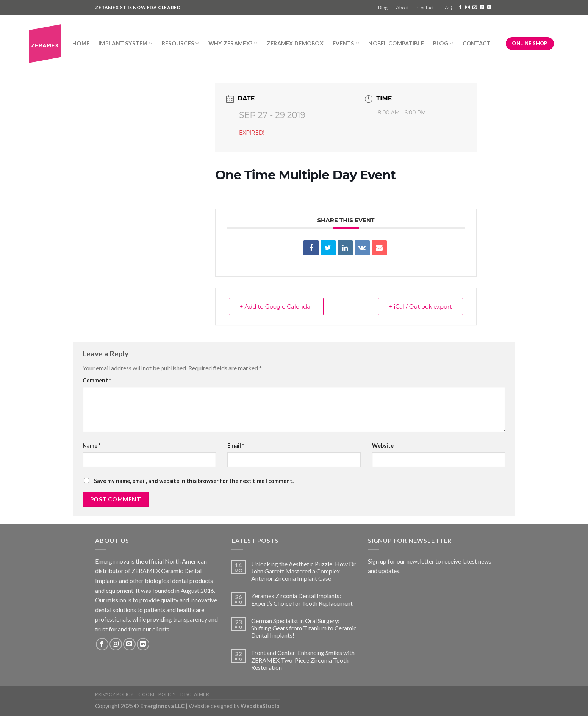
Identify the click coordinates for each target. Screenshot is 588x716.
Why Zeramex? (233, 43)
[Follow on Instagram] (468, 8)
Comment (97, 380)
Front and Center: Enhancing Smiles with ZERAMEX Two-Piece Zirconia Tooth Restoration (303, 660)
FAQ (447, 8)
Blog (383, 8)
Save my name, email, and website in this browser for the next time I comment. (194, 481)
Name (91, 446)
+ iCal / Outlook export (421, 306)
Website (383, 446)
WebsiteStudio (260, 706)
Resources (181, 43)
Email (236, 446)
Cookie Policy (157, 694)
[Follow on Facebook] (460, 8)
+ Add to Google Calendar (276, 306)
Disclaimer (195, 694)
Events (346, 43)
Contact (425, 8)
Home (81, 43)
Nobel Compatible (396, 43)
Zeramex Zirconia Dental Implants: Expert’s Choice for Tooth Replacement (302, 599)
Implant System (126, 43)
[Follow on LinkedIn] (482, 8)
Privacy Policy (114, 694)
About (402, 8)
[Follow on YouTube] (489, 8)
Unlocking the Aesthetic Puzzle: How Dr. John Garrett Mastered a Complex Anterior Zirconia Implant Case (304, 571)
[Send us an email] (475, 8)
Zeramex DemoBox (295, 43)
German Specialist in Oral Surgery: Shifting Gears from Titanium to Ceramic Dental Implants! (304, 628)
